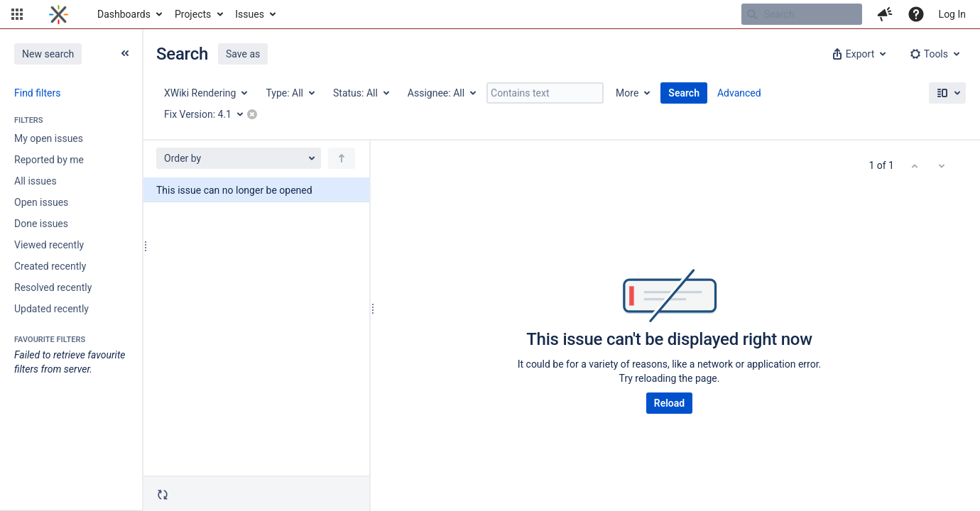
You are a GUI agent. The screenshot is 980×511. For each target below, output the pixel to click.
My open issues (49, 138)
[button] (17, 14)
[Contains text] (545, 93)
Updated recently (51, 309)
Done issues (41, 224)
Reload (669, 403)
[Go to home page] (59, 14)
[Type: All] (289, 93)
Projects (193, 14)
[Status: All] (360, 93)
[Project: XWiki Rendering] (205, 93)
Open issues (41, 202)
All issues (36, 181)
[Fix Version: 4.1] (208, 114)
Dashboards (124, 14)
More (627, 93)
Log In (952, 14)
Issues (250, 14)
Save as (243, 54)
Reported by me (49, 160)
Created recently (50, 266)
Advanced (739, 93)
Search (684, 93)
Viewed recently (49, 245)
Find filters (37, 93)
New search (48, 54)
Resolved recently (53, 287)
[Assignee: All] (441, 93)
